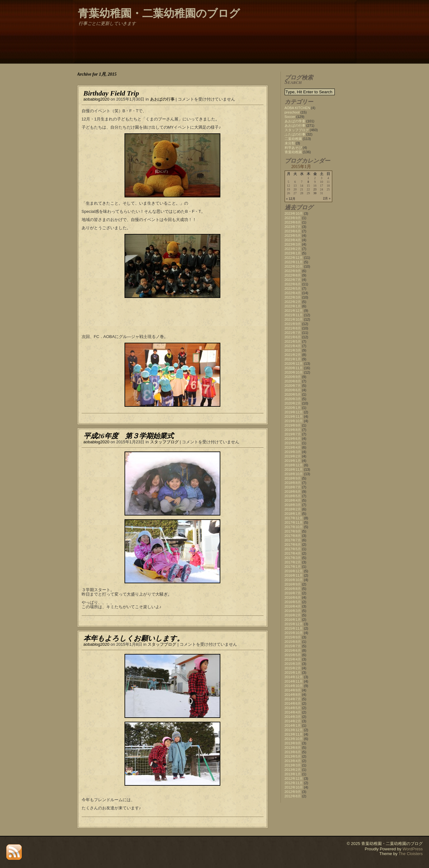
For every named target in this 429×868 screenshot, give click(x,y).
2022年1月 (293, 306)
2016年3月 (293, 611)
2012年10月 (294, 787)
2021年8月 (293, 328)
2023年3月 (293, 244)
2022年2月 (293, 302)
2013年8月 (293, 748)
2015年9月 (293, 637)
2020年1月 (293, 408)
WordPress (413, 849)
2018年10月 (294, 474)
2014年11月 (294, 681)
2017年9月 (293, 531)
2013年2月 (293, 770)
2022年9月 (293, 271)
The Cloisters (411, 854)
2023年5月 (293, 236)
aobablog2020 (96, 99)
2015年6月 (293, 650)
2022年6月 (293, 284)
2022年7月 (293, 280)
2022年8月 (293, 275)
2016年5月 (293, 602)
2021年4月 (293, 346)
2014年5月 (293, 708)
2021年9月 (293, 324)
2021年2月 (293, 355)
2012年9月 (293, 792)
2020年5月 (293, 394)
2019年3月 (293, 452)
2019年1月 (293, 461)
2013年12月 (294, 730)
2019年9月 (293, 425)
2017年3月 (293, 558)
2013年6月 (293, 752)
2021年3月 (293, 350)
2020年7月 (293, 386)
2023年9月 (293, 218)
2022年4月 (293, 293)
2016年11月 (294, 575)
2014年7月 (293, 699)
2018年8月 (293, 483)
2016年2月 (293, 615)
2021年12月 (294, 311)
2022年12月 (294, 258)
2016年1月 (293, 620)
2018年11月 (294, 469)
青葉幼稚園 (293, 152)
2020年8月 (293, 381)
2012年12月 (294, 778)
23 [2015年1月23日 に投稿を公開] (315, 189)
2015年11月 (294, 628)
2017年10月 (294, 527)
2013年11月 (294, 734)
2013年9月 (293, 743)
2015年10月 (294, 633)
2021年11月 (294, 315)
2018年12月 (294, 465)
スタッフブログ (164, 442)
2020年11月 (294, 368)
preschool (292, 112)
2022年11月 (294, 262)
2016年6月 (293, 597)
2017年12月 (294, 518)
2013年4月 (293, 761)
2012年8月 (293, 796)
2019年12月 (294, 412)
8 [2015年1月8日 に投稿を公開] (308, 182)
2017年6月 (293, 545)
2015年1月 (293, 673)
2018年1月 (293, 514)
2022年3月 (293, 297)
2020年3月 (293, 399)
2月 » (327, 198)
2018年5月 (293, 496)
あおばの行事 (162, 99)
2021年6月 (293, 337)
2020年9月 (293, 377)
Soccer (290, 117)
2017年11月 (294, 522)
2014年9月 (293, 690)
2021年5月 (293, 341)
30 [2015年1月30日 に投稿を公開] (315, 193)
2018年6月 (293, 492)
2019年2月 (293, 456)
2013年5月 (293, 756)
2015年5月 (293, 655)
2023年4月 (293, 240)
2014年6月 (293, 703)
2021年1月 (293, 359)
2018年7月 (293, 487)
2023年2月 (293, 249)
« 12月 (291, 199)
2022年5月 (293, 288)
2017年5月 (293, 549)
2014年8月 (293, 695)
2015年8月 (293, 642)
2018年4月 (293, 500)
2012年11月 (294, 783)
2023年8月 (293, 222)
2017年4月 (293, 553)
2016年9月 (293, 584)
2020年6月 (293, 390)
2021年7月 (293, 333)
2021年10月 (294, 319)
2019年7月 (293, 434)
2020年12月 (294, 364)
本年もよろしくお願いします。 (134, 638)
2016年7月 (293, 593)
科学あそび (293, 148)
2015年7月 (293, 646)
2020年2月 (293, 403)
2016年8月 (293, 589)
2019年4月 (293, 447)
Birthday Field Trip (111, 93)
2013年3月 (293, 765)
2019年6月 (293, 439)
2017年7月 (293, 540)
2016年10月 (294, 580)
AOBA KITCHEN (297, 108)
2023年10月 (294, 213)
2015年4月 (293, 659)
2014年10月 (294, 686)
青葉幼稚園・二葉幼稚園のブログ (159, 13)
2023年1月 (293, 253)
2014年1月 (293, 725)
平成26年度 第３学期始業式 (129, 436)
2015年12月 (294, 624)
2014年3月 (293, 717)
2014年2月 (293, 721)
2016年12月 (294, 571)
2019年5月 (293, 443)
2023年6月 (293, 231)
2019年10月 (294, 421)
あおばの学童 (295, 121)
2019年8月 (293, 430)
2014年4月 (293, 712)
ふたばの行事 (295, 134)
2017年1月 (293, 567)
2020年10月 (294, 372)
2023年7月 (293, 227)
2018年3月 (293, 505)
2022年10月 (294, 266)
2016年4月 (293, 606)
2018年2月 (293, 509)
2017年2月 (293, 562)
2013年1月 (293, 774)
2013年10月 (294, 739)
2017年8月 (293, 536)
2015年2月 (293, 668)
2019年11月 (294, 417)
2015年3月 (293, 664)
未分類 (290, 143)
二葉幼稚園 (293, 139)
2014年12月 (294, 677)
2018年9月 (293, 478)
